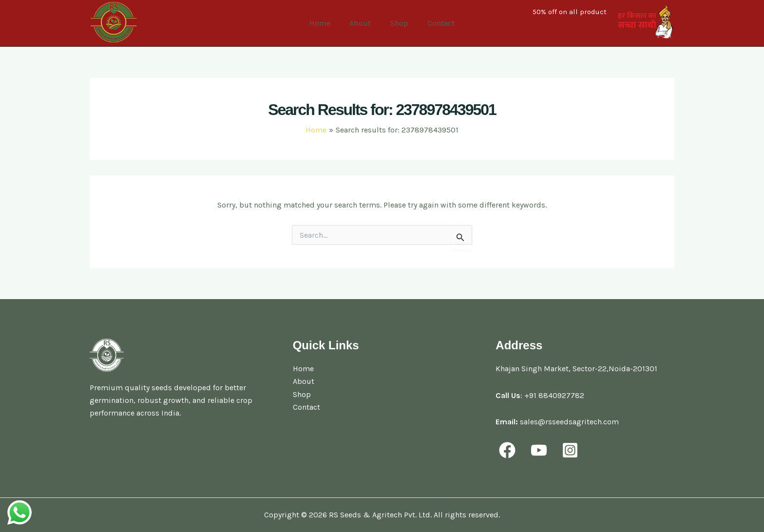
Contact (436, 23)
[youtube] (540, 450)
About (362, 23)
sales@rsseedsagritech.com (569, 422)
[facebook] (508, 450)
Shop (397, 23)
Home (325, 23)
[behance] (572, 450)
